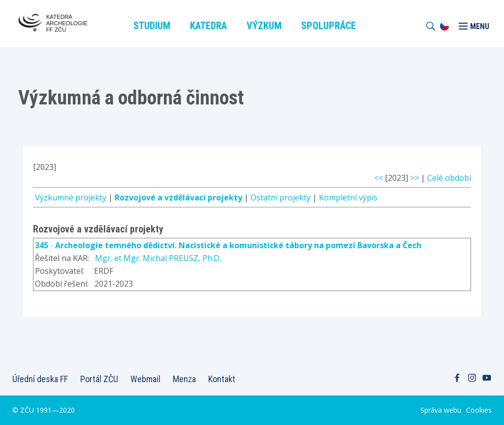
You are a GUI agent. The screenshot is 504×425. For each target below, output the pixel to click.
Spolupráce (329, 26)
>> (414, 178)
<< (378, 178)
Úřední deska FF (40, 379)
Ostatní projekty (281, 197)
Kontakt (222, 379)
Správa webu (441, 410)
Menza (184, 379)
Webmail (145, 379)
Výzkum (264, 26)
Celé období (449, 178)
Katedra (208, 26)
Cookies (479, 410)
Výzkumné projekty (71, 197)
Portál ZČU (99, 379)
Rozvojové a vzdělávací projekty (178, 197)
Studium (152, 26)
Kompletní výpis (348, 197)
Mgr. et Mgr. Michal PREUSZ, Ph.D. (158, 258)
